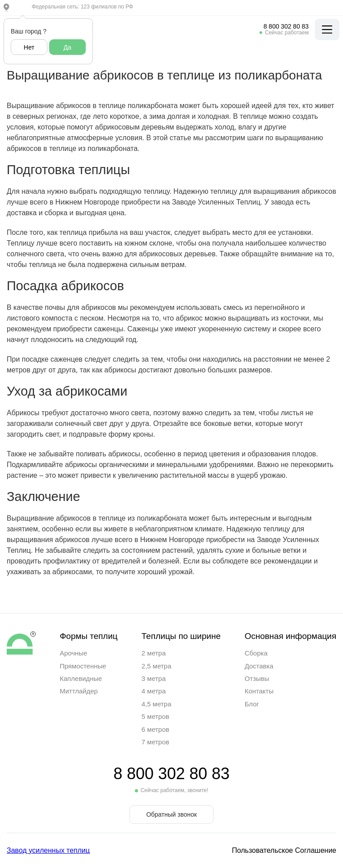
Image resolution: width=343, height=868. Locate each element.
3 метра (154, 678)
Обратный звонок (171, 814)
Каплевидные (81, 678)
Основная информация (291, 636)
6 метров (155, 729)
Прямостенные (83, 666)
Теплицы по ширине (181, 636)
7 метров (155, 742)
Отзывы (257, 678)
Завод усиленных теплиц (48, 850)
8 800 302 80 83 (286, 26)
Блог (252, 704)
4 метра (154, 691)
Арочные (74, 653)
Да (67, 47)
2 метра (154, 653)
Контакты (259, 691)
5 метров (155, 716)
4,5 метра (157, 704)
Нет (29, 47)
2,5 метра (157, 666)
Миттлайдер (79, 691)
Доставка (259, 666)
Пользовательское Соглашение (284, 850)
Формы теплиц (89, 636)
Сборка (256, 653)
